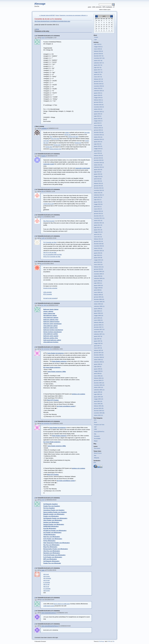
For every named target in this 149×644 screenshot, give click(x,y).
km (42, 217)
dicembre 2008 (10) (99, 299)
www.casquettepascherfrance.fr (50, 626)
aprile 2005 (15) (98, 401)
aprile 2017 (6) (98, 74)
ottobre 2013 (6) (98, 165)
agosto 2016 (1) (98, 93)
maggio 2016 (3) (98, 98)
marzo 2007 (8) (98, 348)
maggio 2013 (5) (98, 176)
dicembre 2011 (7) (99, 216)
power (43, 500)
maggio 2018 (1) (98, 47)
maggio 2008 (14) (99, 316)
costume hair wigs (73, 137)
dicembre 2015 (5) (99, 105)
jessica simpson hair (55, 149)
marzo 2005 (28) (98, 404)
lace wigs (87, 133)
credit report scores (49, 606)
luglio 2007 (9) (98, 339)
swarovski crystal (49, 164)
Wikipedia (97, 458)
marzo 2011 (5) (98, 237)
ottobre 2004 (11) (99, 415)
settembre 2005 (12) (99, 390)
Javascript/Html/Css (99, 432)
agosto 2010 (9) (98, 253)
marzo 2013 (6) (98, 181)
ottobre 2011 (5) (98, 221)
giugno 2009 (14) (98, 285)
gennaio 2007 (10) (99, 353)
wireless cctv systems (79, 394)
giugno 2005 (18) (98, 397)
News (96, 422)
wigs (51, 137)
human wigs (49, 147)
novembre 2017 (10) (99, 58)
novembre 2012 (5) (99, 190)
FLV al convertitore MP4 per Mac (53, 255)
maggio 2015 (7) (98, 121)
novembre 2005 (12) (99, 385)
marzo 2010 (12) (98, 265)
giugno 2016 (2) (98, 95)
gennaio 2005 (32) (99, 408)
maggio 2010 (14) (99, 260)
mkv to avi (46, 587)
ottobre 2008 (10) (99, 304)
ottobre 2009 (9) (98, 276)
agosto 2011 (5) (98, 225)
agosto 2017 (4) (98, 65)
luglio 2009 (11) (98, 283)
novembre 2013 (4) (99, 163)
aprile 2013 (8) (98, 179)
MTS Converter (48, 294)
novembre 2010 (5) (99, 246)
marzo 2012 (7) (98, 209)
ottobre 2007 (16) (99, 332)
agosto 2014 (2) (98, 142)
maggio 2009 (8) (98, 288)
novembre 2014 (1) (99, 135)
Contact (96, 37)
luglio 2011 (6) (98, 227)
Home (57, 15)
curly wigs (46, 141)
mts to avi (46, 574)
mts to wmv (47, 576)
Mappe (96, 441)
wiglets (67, 133)
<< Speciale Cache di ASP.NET (47, 15)
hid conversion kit (46, 349)
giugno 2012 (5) (98, 202)
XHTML (109, 641)
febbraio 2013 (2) (98, 183)
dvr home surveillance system (66, 406)
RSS (95, 463)
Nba (95, 455)
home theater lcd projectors (56, 353)
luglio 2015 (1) (98, 116)
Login (95, 40)
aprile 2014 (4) (98, 151)
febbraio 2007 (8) (98, 350)
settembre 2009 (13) (99, 278)
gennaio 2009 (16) (99, 297)
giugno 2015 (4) (98, 119)
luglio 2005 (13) (98, 394)
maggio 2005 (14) (99, 399)
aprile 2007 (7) (98, 346)
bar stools (44, 305)
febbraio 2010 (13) (99, 267)
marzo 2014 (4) (98, 153)
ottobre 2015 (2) (98, 109)
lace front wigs (55, 139)
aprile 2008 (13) (98, 318)
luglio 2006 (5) (98, 367)
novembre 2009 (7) (99, 274)
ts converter (47, 583)
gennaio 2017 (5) (98, 81)
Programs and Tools (99, 425)
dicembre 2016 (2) (99, 84)
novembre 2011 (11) (99, 218)
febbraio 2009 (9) (98, 295)
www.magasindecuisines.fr (49, 613)
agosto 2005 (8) (98, 392)
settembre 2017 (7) (99, 63)
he (42, 600)
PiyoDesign (101, 641)
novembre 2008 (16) (99, 302)
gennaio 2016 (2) (98, 102)
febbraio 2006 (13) (99, 378)
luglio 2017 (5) (98, 68)
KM (42, 191)
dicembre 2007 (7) (99, 327)
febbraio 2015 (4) (98, 128)
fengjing (44, 156)
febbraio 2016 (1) (98, 100)
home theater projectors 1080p (57, 372)
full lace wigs (57, 145)
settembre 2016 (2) (99, 91)
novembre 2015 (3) (99, 107)
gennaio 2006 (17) (99, 380)
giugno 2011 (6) (98, 230)
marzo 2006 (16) (98, 376)
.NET (95, 427)
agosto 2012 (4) (98, 197)
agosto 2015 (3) (98, 114)
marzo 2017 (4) (98, 77)
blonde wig (67, 135)
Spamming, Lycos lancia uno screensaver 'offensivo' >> (74, 15)
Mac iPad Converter (49, 221)
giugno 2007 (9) (98, 341)
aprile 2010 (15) (98, 262)
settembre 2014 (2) (99, 139)
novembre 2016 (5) (99, 86)
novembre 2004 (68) (99, 413)
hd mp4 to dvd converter (50, 298)
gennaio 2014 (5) (98, 158)
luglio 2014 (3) (98, 144)
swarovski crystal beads (83, 168)
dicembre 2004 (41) (99, 411)
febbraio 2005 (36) (99, 406)
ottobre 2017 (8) (98, 61)
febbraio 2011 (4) (98, 239)
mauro (43, 38)
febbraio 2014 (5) (98, 156)
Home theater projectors (59, 361)
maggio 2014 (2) (98, 149)
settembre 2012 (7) (99, 195)
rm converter (47, 589)
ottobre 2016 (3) (98, 88)
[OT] (95, 420)
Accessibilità (97, 438)
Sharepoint (97, 436)
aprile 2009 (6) (98, 290)
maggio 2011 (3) (98, 232)
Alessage (40, 4)
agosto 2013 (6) (98, 170)
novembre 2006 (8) (99, 357)
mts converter (47, 578)
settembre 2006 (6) (99, 362)
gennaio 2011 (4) (98, 241)
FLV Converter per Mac (50, 242)
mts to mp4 (46, 580)
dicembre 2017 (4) (99, 56)
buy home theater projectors (52, 367)
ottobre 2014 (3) (98, 137)
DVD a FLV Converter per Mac (52, 257)
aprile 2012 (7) (98, 207)
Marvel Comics (98, 453)
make (43, 570)
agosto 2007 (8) (98, 336)
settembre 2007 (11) (99, 334)
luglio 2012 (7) (98, 200)
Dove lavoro (97, 448)
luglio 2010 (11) (98, 255)
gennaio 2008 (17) (99, 325)
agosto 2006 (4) (98, 364)
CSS (113, 641)
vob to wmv (47, 591)
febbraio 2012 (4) (98, 211)
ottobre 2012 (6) (98, 193)
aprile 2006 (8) (98, 373)
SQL (95, 434)
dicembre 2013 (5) (99, 160)
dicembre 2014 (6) (99, 132)
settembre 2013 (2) (99, 167)
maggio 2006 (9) (98, 371)
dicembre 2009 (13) (99, 271)
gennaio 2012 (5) (98, 213)
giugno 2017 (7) (98, 70)
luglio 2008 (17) (98, 311)
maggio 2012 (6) (98, 204)
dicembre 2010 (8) (99, 244)
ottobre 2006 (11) (99, 360)
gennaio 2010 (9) (98, 269)
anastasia (44, 128)
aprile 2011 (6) (98, 234)
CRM (95, 429)
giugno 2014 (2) (98, 146)
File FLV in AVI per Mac (50, 252)
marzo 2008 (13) (98, 320)
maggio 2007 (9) (98, 343)
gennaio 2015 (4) (98, 130)
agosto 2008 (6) (98, 309)
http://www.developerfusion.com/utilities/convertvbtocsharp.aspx (52, 21)
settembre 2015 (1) (99, 112)
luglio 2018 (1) (98, 44)
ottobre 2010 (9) (98, 248)
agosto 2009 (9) (98, 281)
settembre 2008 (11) (99, 306)
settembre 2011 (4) (99, 223)
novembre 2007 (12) (99, 329)
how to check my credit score (62, 604)
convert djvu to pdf (48, 204)
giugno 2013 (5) (98, 174)
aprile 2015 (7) (98, 123)
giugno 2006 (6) (98, 369)
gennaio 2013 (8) (98, 186)
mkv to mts (46, 584)
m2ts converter (47, 292)
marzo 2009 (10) (98, 292)
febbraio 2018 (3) (98, 51)
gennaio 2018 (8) (98, 54)
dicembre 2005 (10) (99, 383)
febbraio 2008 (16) (99, 322)
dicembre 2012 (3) (99, 188)
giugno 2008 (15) (98, 313)
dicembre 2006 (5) (99, 355)
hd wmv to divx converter (50, 288)
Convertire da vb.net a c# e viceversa (48, 19)
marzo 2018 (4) (98, 49)
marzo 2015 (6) (98, 125)
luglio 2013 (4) (98, 172)
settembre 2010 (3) (99, 251)
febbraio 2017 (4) (98, 79)
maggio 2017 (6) (98, 72)
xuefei (43, 238)
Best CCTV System (53, 400)
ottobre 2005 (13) (99, 387)
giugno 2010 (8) (98, 258)
